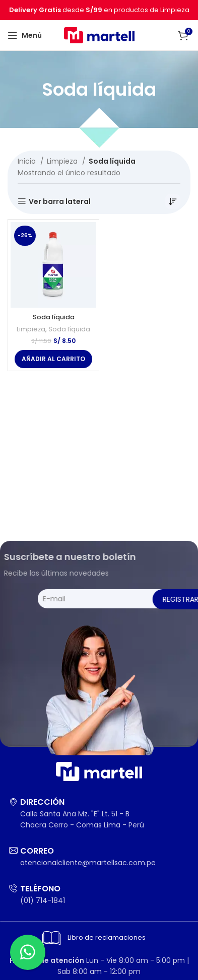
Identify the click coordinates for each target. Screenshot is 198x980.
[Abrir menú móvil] (25, 35)
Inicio (28, 161)
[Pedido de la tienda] (173, 201)
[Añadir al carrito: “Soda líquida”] (53, 359)
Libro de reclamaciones (92, 938)
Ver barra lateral (60, 202)
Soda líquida (54, 317)
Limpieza (63, 161)
